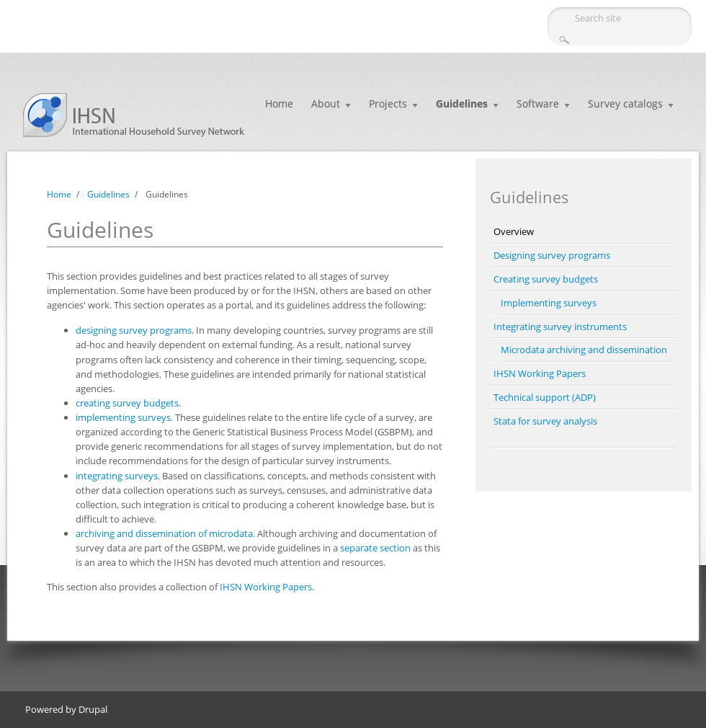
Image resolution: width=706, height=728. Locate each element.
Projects (388, 103)
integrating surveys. (118, 476)
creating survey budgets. (128, 403)
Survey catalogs (625, 103)
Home (279, 103)
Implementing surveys (549, 303)
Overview (514, 231)
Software (538, 103)
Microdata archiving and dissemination (584, 350)
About (326, 103)
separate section (375, 548)
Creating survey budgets (546, 279)
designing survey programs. (135, 330)
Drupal (93, 709)
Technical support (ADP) (545, 397)
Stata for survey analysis (545, 421)
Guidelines (462, 103)
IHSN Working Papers (266, 587)
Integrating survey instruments (560, 327)
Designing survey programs (552, 255)
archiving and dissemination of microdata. (165, 533)
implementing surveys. (124, 417)
